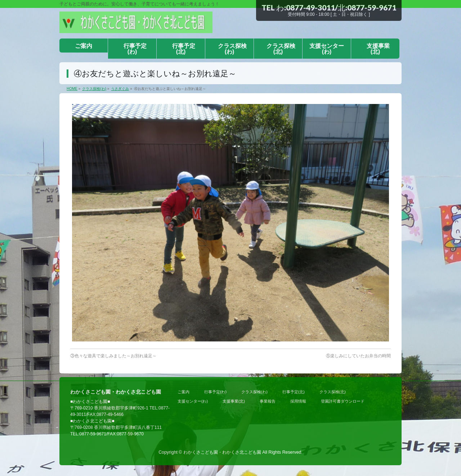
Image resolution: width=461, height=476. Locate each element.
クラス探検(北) (333, 392)
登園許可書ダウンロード (343, 401)
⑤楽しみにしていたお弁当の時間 (358, 356)
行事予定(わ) (215, 392)
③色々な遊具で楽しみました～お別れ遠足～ (113, 356)
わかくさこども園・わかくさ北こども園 (222, 452)
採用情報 (298, 401)
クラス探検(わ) (254, 392)
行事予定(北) (294, 392)
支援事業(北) (234, 401)
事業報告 (268, 401)
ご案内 (183, 392)
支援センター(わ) (193, 401)
